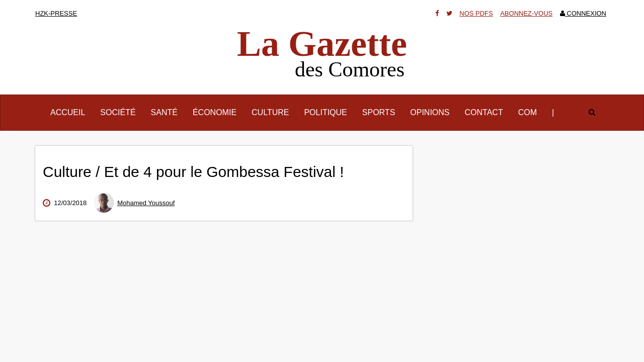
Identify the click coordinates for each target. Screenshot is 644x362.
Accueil (71, 112)
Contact (484, 112)
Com (528, 112)
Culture (270, 112)
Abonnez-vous (526, 13)
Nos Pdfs (476, 13)
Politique (325, 112)
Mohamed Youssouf (146, 203)
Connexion (583, 13)
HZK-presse (56, 13)
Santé (164, 112)
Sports (379, 112)
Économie (215, 112)
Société (118, 112)
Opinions (430, 112)
